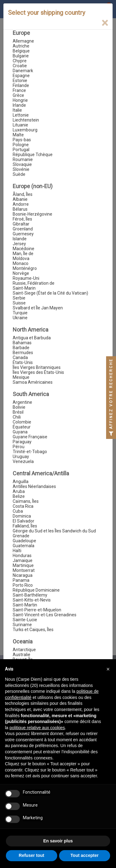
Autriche (21, 46)
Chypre (20, 61)
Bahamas (22, 343)
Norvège (21, 273)
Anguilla (21, 482)
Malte (18, 135)
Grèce (18, 95)
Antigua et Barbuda (32, 338)
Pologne (21, 145)
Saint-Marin (24, 288)
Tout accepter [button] (85, 855)
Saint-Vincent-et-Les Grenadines (45, 615)
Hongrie (20, 100)
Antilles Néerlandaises (34, 486)
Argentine (22, 402)
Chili (17, 417)
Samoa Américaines (33, 382)
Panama (21, 580)
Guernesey (23, 234)
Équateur (22, 427)
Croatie (20, 66)
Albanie (20, 199)
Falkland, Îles (25, 526)
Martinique (23, 565)
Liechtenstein (26, 120)
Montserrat (24, 570)
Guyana (20, 432)
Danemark (23, 71)
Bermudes (23, 353)
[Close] (105, 23)
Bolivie (19, 407)
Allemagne (23, 41)
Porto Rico (23, 585)
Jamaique (23, 560)
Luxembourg (25, 130)
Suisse (19, 303)
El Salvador (24, 521)
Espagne (21, 76)
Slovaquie (22, 164)
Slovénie (21, 169)
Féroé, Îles (22, 219)
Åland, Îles (23, 194)
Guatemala (24, 546)
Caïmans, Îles (26, 501)
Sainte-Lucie (25, 620)
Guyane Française (30, 437)
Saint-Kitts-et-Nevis (32, 600)
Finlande (21, 85)
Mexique (21, 377)
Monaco (21, 263)
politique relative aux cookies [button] (37, 728)
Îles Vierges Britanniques (37, 367)
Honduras (22, 556)
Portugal (21, 150)
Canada (20, 358)
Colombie (22, 422)
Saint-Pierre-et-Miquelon (37, 610)
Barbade (21, 348)
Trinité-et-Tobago (30, 452)
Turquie (20, 313)
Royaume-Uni (26, 278)
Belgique (21, 51)
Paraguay (22, 442)
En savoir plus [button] (58, 841)
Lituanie (20, 125)
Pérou (19, 447)
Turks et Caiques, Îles (33, 630)
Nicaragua (23, 575)
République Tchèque (33, 155)
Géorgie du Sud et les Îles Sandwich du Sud (54, 531)
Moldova (21, 258)
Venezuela (23, 461)
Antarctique (24, 650)
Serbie (19, 298)
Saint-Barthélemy (30, 595)
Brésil (18, 412)
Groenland (23, 229)
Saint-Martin (25, 605)
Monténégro (25, 268)
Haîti (17, 551)
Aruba (19, 491)
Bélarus (20, 209)
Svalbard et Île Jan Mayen (38, 308)
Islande (20, 239)
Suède (19, 174)
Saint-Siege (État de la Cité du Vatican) (50, 293)
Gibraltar (21, 224)
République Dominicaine (36, 590)
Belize (19, 496)
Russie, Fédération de (34, 283)
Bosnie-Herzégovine (32, 214)
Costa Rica (23, 506)
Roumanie (23, 159)
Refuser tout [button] (32, 855)
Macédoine (24, 249)
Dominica (22, 516)
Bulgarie (21, 56)
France (19, 90)
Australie (21, 655)
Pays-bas (22, 140)
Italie (17, 110)
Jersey (19, 244)
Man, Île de (23, 254)
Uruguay (21, 457)
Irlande (19, 105)
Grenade (21, 536)
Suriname (22, 625)
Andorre (21, 204)
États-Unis (23, 362)
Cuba (18, 511)
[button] (108, 669)
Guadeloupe (24, 541)
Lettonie (21, 115)
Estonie (20, 81)
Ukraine (20, 318)
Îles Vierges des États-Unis (38, 372)
